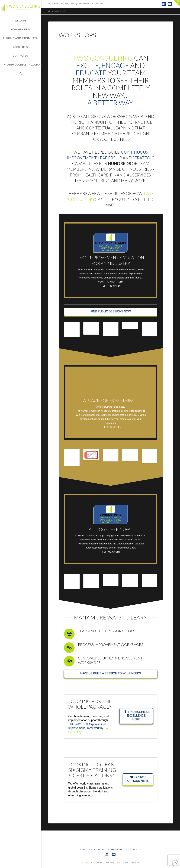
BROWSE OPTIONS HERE (138, 779)
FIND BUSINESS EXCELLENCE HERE (137, 716)
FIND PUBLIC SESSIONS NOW (111, 311)
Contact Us (134, 850)
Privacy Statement (92, 850)
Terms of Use (115, 850)
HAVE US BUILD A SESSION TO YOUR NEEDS (111, 673)
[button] (177, 3)
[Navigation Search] (21, 74)
